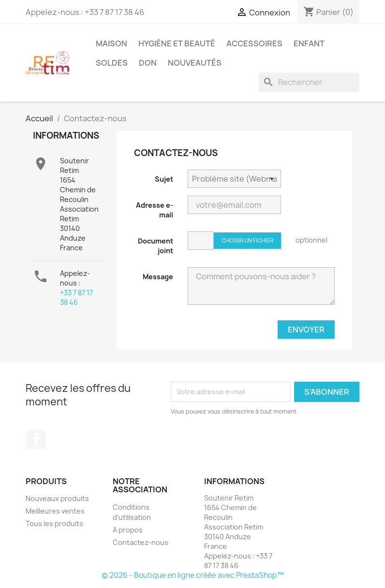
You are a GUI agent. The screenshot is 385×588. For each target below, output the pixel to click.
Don (148, 63)
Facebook (36, 440)
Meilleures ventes (55, 511)
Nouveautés (195, 63)
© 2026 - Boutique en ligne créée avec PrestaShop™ (193, 575)
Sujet (164, 179)
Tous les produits (54, 523)
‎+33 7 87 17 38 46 (76, 297)
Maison (111, 43)
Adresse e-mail (155, 210)
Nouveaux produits (57, 498)
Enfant (309, 43)
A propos (128, 530)
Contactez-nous (141, 542)
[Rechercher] (309, 82)
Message (158, 277)
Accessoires (254, 43)
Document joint (155, 246)
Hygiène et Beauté (177, 43)
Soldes (112, 63)
